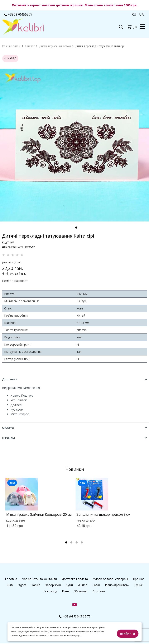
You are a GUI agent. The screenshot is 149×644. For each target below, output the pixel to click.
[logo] (38, 27)
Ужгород (51, 591)
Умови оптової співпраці (110, 579)
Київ (10, 585)
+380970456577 (18, 14)
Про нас (139, 579)
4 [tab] (82, 542)
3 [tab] (77, 542)
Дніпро (83, 585)
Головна (11, 579)
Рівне (66, 591)
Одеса (22, 585)
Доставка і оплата (75, 579)
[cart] (129, 27)
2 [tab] (71, 542)
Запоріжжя (53, 585)
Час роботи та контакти (39, 579)
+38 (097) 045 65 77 (75, 616)
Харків (36, 585)
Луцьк (138, 585)
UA (141, 14)
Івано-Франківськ (117, 585)
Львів (96, 585)
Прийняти (128, 634)
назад (10, 58)
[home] (11, 46)
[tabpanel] (39, 508)
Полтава (99, 591)
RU (134, 14)
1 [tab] (76, 228)
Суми (69, 585)
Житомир (81, 591)
